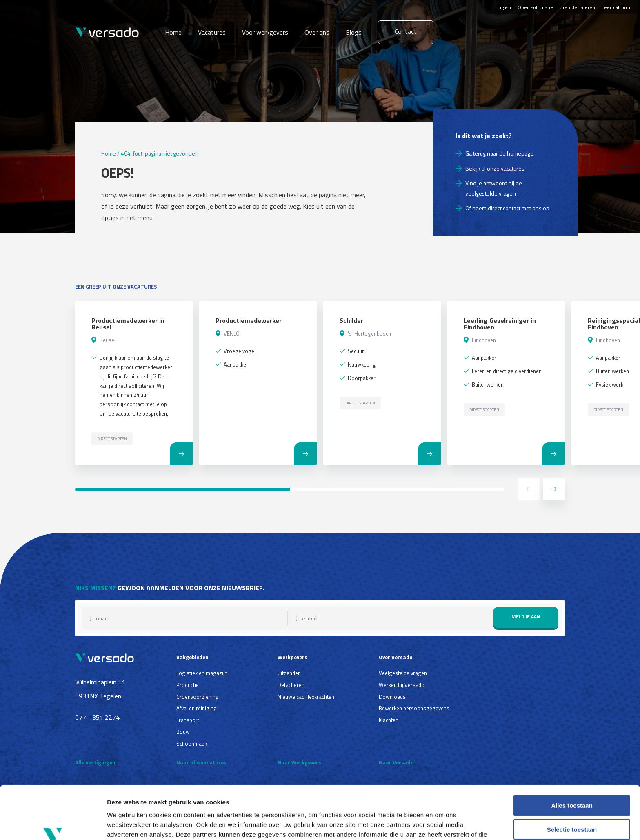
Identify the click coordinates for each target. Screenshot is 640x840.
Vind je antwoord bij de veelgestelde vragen (494, 188)
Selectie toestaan (572, 783)
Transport (188, 720)
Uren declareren (577, 7)
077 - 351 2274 (97, 717)
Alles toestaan (572, 759)
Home (173, 32)
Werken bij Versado (402, 685)
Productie (188, 685)
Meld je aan (526, 617)
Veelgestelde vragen (403, 673)
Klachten (389, 720)
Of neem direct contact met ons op (507, 208)
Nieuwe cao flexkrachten (306, 697)
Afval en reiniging (197, 708)
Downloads (392, 697)
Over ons (317, 32)
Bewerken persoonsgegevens (414, 708)
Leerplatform (616, 7)
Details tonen (441, 824)
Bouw (183, 732)
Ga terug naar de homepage (499, 153)
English (503, 7)
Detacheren (291, 685)
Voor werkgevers (265, 32)
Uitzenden (289, 673)
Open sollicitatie (535, 7)
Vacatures (212, 32)
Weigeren (572, 806)
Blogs (354, 32)
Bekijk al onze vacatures (495, 168)
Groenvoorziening (198, 697)
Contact (406, 31)
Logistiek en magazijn (202, 673)
